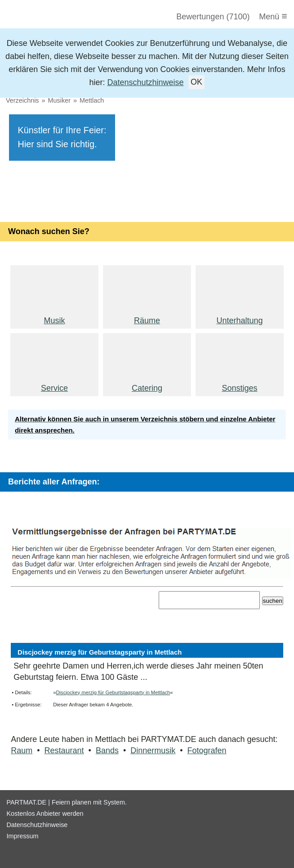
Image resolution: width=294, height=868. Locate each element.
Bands (107, 750)
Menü (273, 16)
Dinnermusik (153, 750)
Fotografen (207, 750)
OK (196, 82)
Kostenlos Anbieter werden (45, 814)
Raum (22, 750)
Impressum (22, 836)
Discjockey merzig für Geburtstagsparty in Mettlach (113, 692)
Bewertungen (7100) (213, 17)
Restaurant (64, 750)
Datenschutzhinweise (146, 82)
